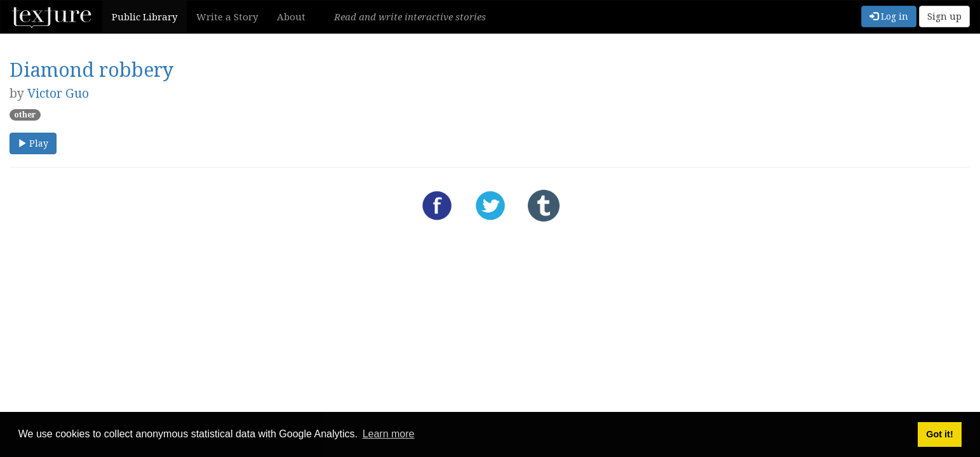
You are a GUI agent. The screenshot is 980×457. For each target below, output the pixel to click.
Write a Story (227, 17)
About (291, 17)
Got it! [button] (939, 434)
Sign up (944, 16)
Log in (889, 16)
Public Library (144, 17)
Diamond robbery (91, 70)
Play (33, 143)
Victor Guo (58, 93)
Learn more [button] (389, 434)
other (25, 115)
